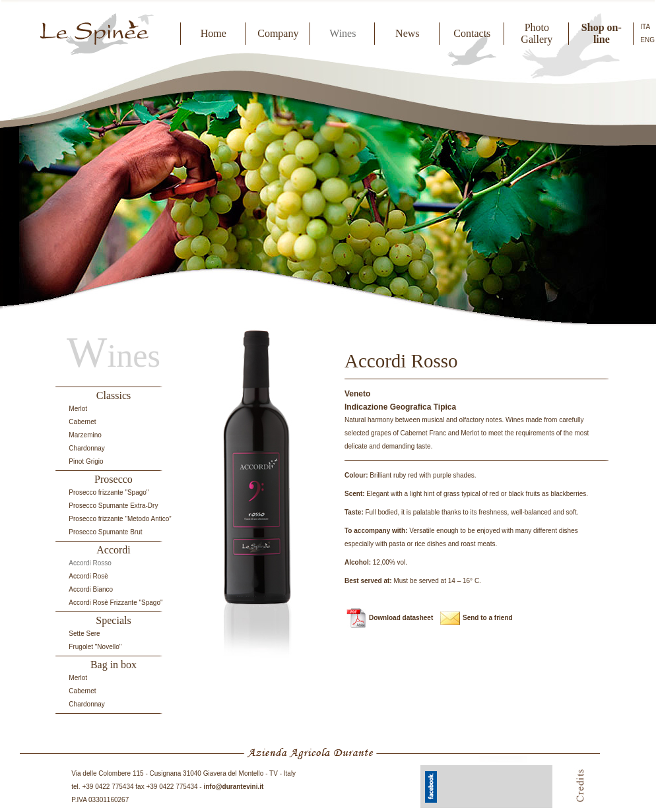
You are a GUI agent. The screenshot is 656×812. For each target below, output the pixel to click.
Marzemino (85, 435)
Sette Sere (84, 634)
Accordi (114, 550)
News (407, 33)
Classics (114, 395)
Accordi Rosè (88, 576)
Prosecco (114, 479)
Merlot (78, 409)
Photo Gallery (537, 33)
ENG (647, 40)
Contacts (472, 33)
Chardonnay (86, 448)
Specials (113, 620)
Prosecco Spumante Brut (105, 532)
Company (278, 33)
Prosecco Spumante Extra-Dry (113, 506)
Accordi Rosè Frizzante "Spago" (115, 603)
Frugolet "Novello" (95, 647)
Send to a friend (488, 618)
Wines (343, 33)
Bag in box (114, 665)
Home (213, 33)
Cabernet (82, 422)
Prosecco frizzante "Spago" (109, 492)
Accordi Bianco (91, 589)
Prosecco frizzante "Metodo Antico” (120, 519)
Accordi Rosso (90, 563)
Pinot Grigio (86, 461)
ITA (645, 27)
